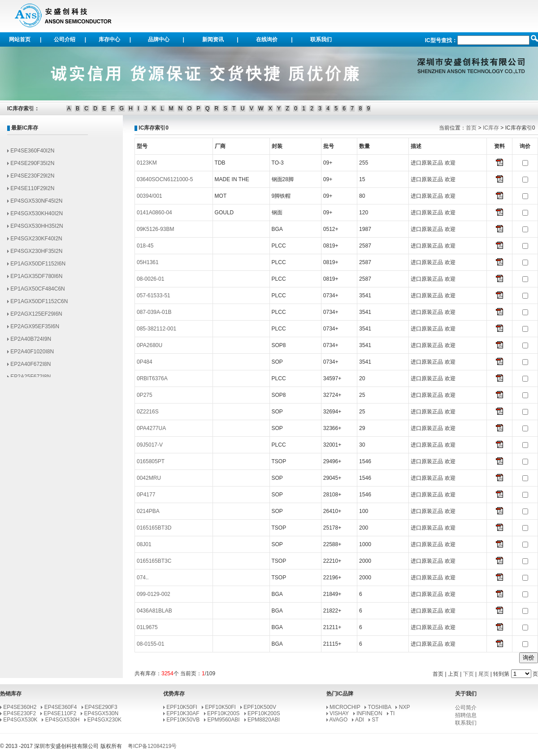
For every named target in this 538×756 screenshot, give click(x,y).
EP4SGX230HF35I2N (36, 254)
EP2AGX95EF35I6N (35, 330)
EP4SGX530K (20, 720)
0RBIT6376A (152, 378)
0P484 (145, 362)
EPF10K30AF (183, 713)
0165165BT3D (154, 528)
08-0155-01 (150, 644)
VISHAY (339, 713)
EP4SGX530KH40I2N (37, 217)
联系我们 (321, 39)
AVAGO (338, 720)
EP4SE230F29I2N (32, 179)
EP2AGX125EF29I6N (36, 317)
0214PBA (148, 511)
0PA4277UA (151, 428)
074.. (143, 578)
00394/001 (150, 196)
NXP (404, 707)
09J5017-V (150, 445)
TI (393, 713)
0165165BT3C (154, 561)
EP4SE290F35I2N (32, 166)
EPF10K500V (260, 707)
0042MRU (149, 478)
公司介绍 (65, 39)
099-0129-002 (154, 594)
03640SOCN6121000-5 (165, 179)
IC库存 (491, 128)
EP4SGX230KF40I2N (36, 242)
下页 (469, 674)
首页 (471, 128)
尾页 (484, 674)
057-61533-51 (154, 295)
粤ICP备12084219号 (152, 746)
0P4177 (146, 495)
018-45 (145, 246)
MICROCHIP (345, 707)
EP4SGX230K (104, 720)
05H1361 (148, 262)
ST (375, 720)
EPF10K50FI (182, 707)
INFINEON (369, 713)
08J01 (144, 544)
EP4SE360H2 (20, 707)
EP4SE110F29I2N (32, 191)
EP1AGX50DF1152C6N (39, 304)
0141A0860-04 (154, 213)
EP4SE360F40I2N (32, 154)
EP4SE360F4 (61, 707)
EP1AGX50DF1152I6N (38, 267)
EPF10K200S (223, 713)
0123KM (147, 163)
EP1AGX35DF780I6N (36, 279)
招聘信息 (466, 715)
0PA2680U (150, 345)
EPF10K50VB (183, 720)
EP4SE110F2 (60, 713)
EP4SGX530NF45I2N (36, 204)
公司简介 (466, 708)
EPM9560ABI (224, 720)
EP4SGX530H (63, 720)
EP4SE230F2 (20, 713)
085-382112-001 (156, 329)
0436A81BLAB (154, 611)
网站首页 (20, 39)
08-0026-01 (150, 279)
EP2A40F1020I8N (32, 355)
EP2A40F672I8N (30, 367)
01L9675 (147, 627)
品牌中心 (159, 39)
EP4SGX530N (102, 713)
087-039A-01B (154, 312)
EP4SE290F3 (101, 707)
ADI (360, 720)
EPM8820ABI (264, 720)
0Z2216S (148, 412)
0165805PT (151, 461)
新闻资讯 (213, 39)
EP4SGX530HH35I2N (37, 229)
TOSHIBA (380, 707)
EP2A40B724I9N (31, 342)
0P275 (145, 395)
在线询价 (267, 39)
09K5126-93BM (155, 229)
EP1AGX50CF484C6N (37, 292)
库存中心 (109, 39)
